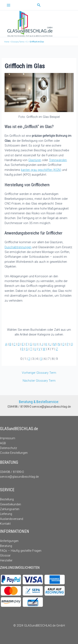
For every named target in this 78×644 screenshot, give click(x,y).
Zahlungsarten (10, 509)
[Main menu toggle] (9, 5)
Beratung (6, 546)
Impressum (8, 438)
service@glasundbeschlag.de (51, 407)
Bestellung (7, 499)
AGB (3, 443)
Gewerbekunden (11, 504)
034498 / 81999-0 (20, 407)
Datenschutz (9, 448)
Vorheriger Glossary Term (39, 373)
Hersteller (6, 560)
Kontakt (5, 524)
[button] (39, 5)
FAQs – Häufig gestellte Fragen (21, 551)
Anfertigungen (9, 541)
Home (7, 42)
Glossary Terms (18, 42)
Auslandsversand (12, 519)
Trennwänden (58, 160)
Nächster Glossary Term (39, 381)
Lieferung (6, 514)
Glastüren (35, 160)
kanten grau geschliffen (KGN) (41, 170)
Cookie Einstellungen (14, 453)
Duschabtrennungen (18, 247)
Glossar (5, 555)
